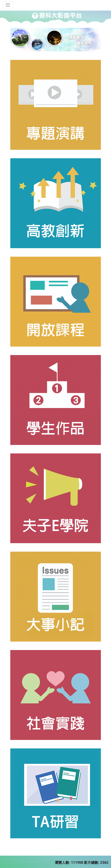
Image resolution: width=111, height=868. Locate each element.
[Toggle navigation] (8, 5)
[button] (17, 40)
